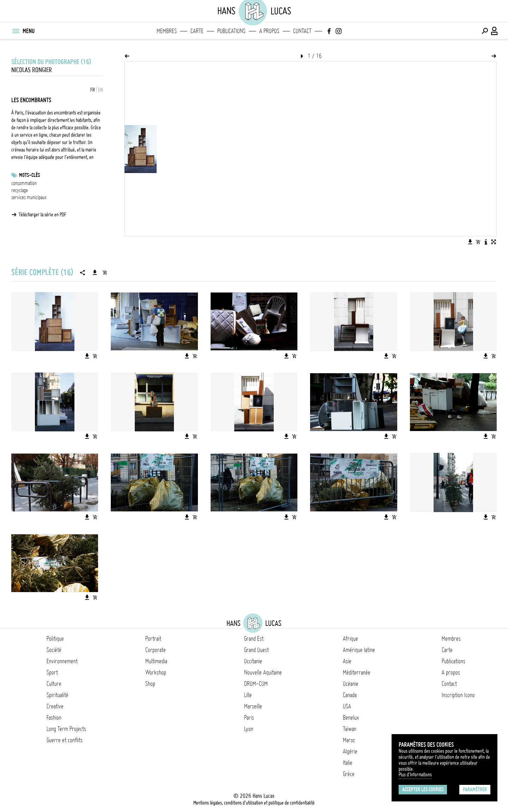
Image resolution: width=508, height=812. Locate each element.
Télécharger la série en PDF (43, 215)
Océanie (351, 684)
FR (93, 90)
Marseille (253, 706)
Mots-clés (29, 175)
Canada (350, 695)
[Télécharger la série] (95, 272)
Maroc (349, 740)
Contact (302, 31)
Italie (348, 763)
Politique (55, 639)
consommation (24, 183)
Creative (55, 706)
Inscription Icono (458, 695)
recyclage (20, 190)
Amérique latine (359, 650)
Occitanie (253, 661)
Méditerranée (357, 672)
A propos (269, 31)
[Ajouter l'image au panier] (478, 242)
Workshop (156, 672)
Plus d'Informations (415, 775)
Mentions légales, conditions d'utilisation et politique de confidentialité (254, 803)
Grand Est (254, 639)
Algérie (350, 751)
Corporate (156, 650)
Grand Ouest (256, 650)
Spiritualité (58, 695)
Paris (249, 718)
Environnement (62, 661)
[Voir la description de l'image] (486, 242)
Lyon (249, 729)
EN (101, 90)
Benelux (351, 718)
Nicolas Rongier (32, 70)
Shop (150, 684)
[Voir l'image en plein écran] (494, 242)
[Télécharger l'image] (470, 242)
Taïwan (350, 729)
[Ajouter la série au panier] (105, 272)
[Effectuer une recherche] (485, 31)
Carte (197, 31)
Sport (52, 672)
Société (54, 650)
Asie (347, 661)
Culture (54, 684)
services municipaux (29, 197)
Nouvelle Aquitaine (263, 672)
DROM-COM (256, 684)
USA (347, 706)
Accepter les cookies (423, 789)
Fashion (54, 718)
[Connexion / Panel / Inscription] (495, 31)
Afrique (350, 639)
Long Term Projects (66, 729)
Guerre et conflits (65, 740)
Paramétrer (475, 789)
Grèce (349, 774)
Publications (231, 31)
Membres (167, 31)
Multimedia (156, 661)
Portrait (153, 639)
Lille (248, 695)
